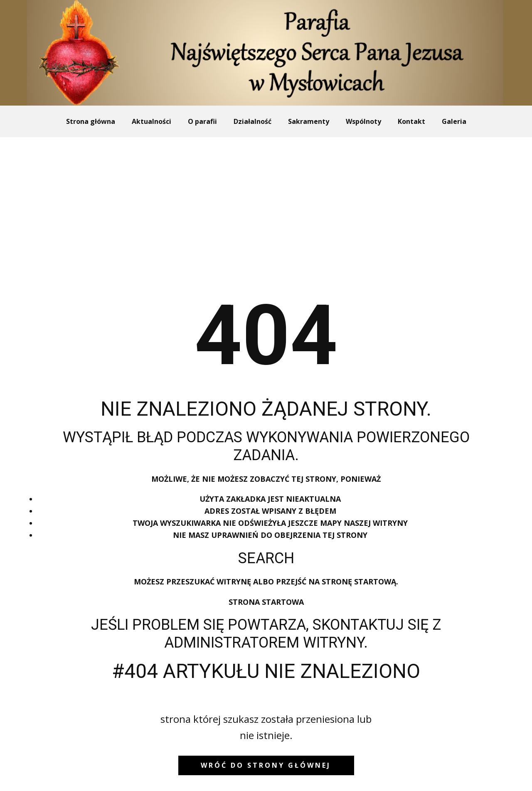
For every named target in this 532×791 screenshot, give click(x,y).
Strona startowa (266, 602)
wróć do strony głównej (266, 765)
